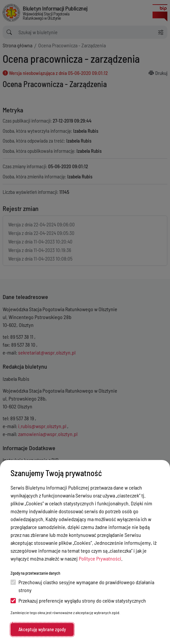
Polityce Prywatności (100, 558)
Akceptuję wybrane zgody (42, 629)
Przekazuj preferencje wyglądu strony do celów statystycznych (78, 600)
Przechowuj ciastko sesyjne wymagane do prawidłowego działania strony (82, 586)
